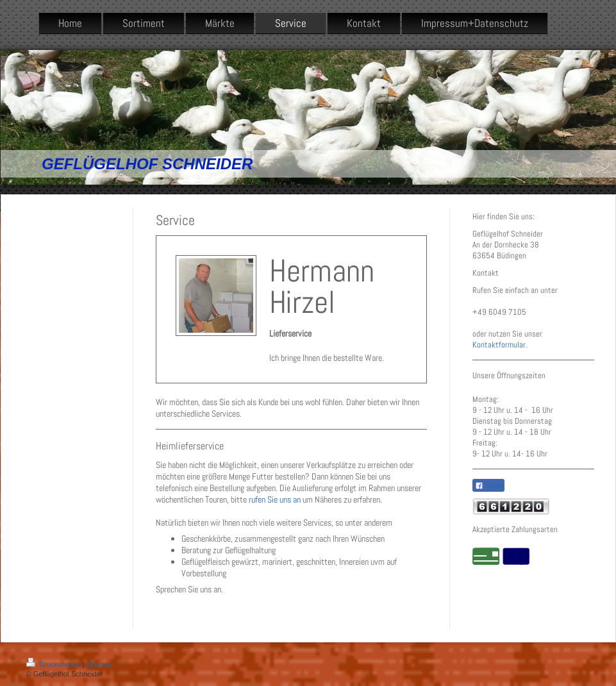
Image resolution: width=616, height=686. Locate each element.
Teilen (488, 486)
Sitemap (99, 664)
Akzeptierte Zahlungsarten (515, 529)
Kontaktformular (499, 345)
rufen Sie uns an (275, 499)
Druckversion (54, 664)
